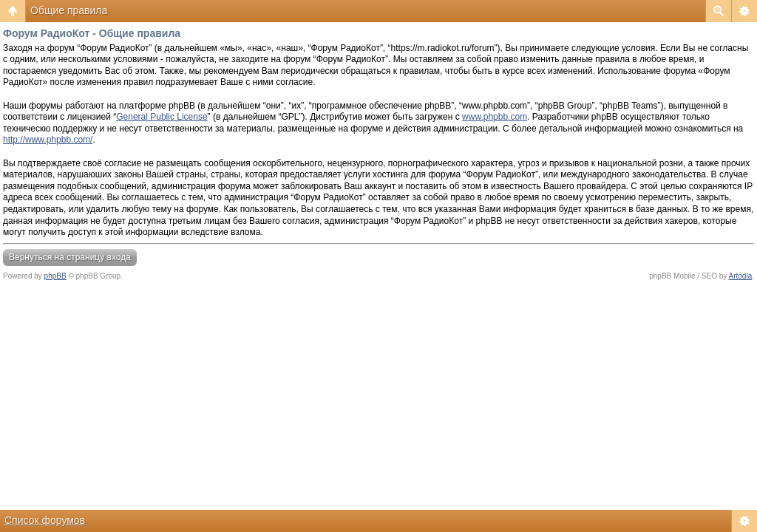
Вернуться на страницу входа (70, 257)
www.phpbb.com (495, 117)
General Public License (162, 117)
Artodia (741, 276)
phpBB (55, 276)
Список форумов (45, 520)
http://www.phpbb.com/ (48, 140)
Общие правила (69, 10)
